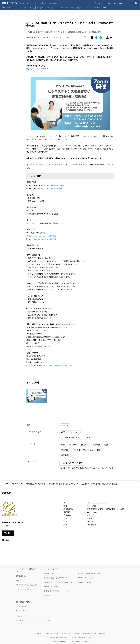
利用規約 (77, 633)
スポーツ (106, 8)
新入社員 (85, 445)
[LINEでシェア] (101, 38)
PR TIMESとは (21, 576)
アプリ (32, 8)
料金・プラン (21, 580)
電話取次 (65, 450)
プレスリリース (17, 484)
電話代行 (96, 445)
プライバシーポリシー (51, 633)
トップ (5, 484)
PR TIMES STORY (50, 573)
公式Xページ (20, 616)
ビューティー (51, 8)
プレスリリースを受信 (102, 3)
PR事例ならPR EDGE (84, 582)
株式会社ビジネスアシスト (36, 484)
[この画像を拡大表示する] (37, 396)
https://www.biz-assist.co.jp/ (67, 324)
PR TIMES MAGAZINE (51, 587)
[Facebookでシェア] (96, 38)
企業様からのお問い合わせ (58, 637)
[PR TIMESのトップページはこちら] (30, 3)
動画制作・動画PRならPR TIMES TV (56, 578)
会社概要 (38, 633)
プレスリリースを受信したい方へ (27, 585)
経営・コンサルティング (71, 432)
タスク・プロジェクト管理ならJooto (89, 573)
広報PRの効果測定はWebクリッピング (57, 591)
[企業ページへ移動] (9, 510)
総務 (106, 445)
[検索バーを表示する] (136, 3)
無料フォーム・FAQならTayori (88, 578)
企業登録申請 (118, 3)
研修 (63, 445)
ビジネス (89, 8)
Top (3, 8)
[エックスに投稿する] (92, 38)
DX (91, 450)
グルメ (97, 8)
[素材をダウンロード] (107, 38)
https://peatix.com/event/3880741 (53, 189)
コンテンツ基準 (66, 633)
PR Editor (47, 595)
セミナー (73, 445)
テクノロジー (12, 8)
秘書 (99, 450)
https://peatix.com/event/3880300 (37, 69)
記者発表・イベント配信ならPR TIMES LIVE (58, 582)
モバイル (23, 8)
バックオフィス (79, 450)
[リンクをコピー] (112, 38)
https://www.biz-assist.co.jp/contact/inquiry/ (59, 365)
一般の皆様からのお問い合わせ (80, 637)
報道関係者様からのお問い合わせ (94, 633)
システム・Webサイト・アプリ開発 (76, 438)
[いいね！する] (85, 38)
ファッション (64, 8)
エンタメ (40, 8)
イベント (65, 425)
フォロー (8, 533)
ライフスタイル (77, 8)
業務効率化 (66, 455)
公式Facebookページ (23, 606)
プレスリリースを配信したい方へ (27, 589)
